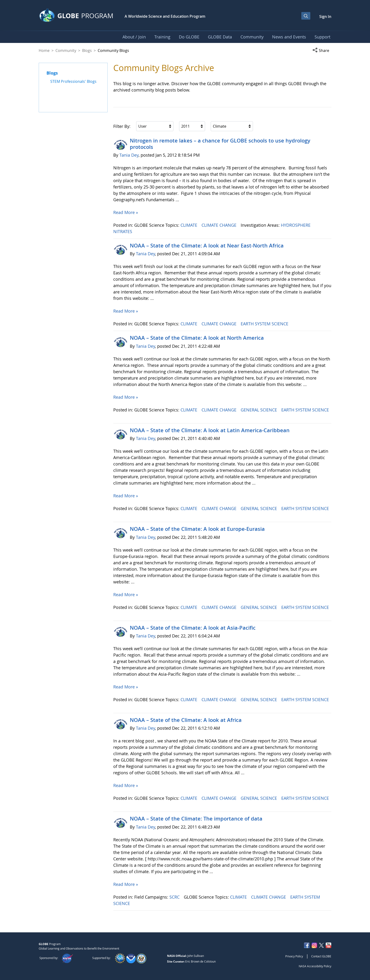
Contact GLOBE (321, 956)
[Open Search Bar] (306, 16)
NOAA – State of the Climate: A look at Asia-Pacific (193, 628)
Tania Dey (129, 155)
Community (66, 50)
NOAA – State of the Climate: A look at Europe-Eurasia (197, 529)
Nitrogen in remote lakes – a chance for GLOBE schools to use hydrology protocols (220, 144)
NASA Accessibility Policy (315, 966)
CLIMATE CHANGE (220, 225)
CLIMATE (189, 225)
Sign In (325, 17)
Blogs (87, 50)
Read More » (126, 212)
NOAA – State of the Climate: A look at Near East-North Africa (207, 246)
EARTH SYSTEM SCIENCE (265, 324)
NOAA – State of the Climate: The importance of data (196, 819)
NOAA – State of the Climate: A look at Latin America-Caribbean (210, 430)
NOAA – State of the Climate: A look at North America (197, 338)
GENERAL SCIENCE (259, 410)
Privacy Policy (294, 956)
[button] (322, 50)
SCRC (175, 897)
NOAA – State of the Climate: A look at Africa (186, 720)
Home (44, 50)
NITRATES (123, 231)
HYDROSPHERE (296, 225)
